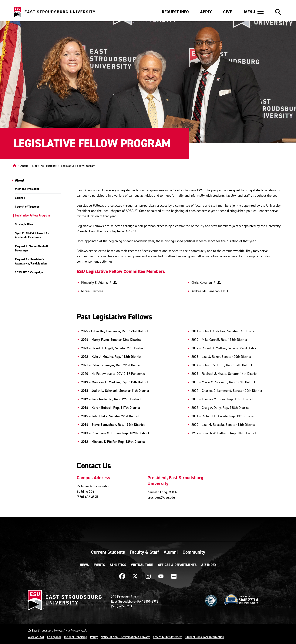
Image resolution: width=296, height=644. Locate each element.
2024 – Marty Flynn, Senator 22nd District (111, 340)
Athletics (118, 565)
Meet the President (27, 189)
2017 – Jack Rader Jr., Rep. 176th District (111, 399)
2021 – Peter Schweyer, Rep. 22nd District (111, 365)
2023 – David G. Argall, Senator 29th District (113, 348)
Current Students (108, 552)
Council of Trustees (27, 207)
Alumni (171, 552)
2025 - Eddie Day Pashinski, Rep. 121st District (115, 331)
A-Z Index (209, 565)
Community (194, 552)
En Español (54, 637)
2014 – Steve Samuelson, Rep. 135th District (113, 424)
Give (227, 12)
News (84, 565)
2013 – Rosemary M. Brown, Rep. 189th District (115, 433)
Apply (206, 12)
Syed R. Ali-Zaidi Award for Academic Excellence (32, 235)
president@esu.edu (161, 497)
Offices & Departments (177, 565)
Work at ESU (36, 637)
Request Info (175, 12)
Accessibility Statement (168, 637)
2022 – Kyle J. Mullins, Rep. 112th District (111, 356)
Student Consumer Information (205, 637)
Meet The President (44, 166)
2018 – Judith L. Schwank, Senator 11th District (115, 390)
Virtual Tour (142, 565)
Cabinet (20, 198)
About (24, 166)
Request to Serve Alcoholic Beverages (32, 248)
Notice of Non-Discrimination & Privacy (125, 637)
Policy (94, 637)
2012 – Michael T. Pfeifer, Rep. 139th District (113, 441)
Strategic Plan (24, 224)
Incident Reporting (76, 637)
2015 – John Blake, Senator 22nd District (110, 416)
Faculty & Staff (144, 552)
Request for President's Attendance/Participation (31, 261)
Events (99, 565)
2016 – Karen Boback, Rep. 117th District (111, 407)
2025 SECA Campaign (29, 272)
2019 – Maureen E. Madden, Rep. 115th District (115, 382)
